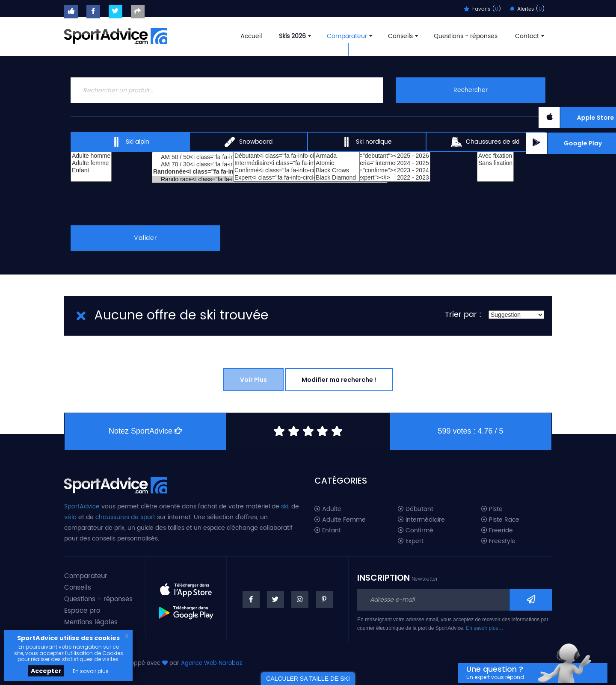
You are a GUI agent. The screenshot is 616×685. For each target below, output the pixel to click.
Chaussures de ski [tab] (485, 142)
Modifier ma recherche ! (339, 380)
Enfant (91, 170)
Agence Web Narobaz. (212, 663)
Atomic (337, 163)
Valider (145, 238)
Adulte (328, 509)
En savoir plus (91, 671)
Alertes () (527, 9)
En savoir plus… (484, 628)
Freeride (497, 531)
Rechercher (471, 90)
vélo (70, 517)
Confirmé (416, 531)
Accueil (251, 36)
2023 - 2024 (413, 170)
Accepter (46, 671)
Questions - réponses (466, 36)
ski (285, 506)
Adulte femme (91, 163)
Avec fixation (495, 156)
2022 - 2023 (413, 178)
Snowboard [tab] (249, 142)
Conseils (402, 36)
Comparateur (349, 36)
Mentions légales (91, 622)
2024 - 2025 (413, 163)
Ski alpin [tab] (130, 142)
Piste (492, 509)
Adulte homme (91, 156)
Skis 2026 (294, 36)
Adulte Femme (340, 520)
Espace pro (82, 611)
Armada (337, 156)
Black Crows (337, 170)
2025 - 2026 (413, 156)
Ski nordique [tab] (367, 142)
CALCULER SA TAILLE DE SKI (308, 679)
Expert (411, 541)
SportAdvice (82, 506)
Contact (529, 36)
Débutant (416, 509)
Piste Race (500, 520)
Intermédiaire (421, 520)
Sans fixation (495, 163)
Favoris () (483, 9)
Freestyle (498, 541)
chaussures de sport (125, 517)
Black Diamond (337, 178)
